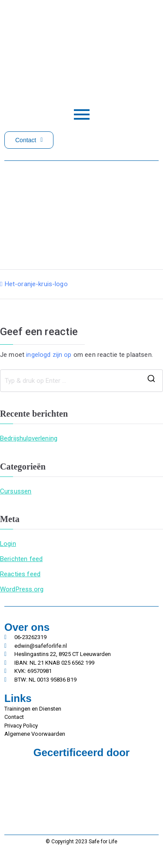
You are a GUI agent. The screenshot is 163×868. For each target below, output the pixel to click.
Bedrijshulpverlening (29, 438)
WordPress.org (22, 589)
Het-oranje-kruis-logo (36, 284)
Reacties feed (20, 574)
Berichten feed (21, 559)
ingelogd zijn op (49, 355)
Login (8, 544)
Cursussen (16, 491)
